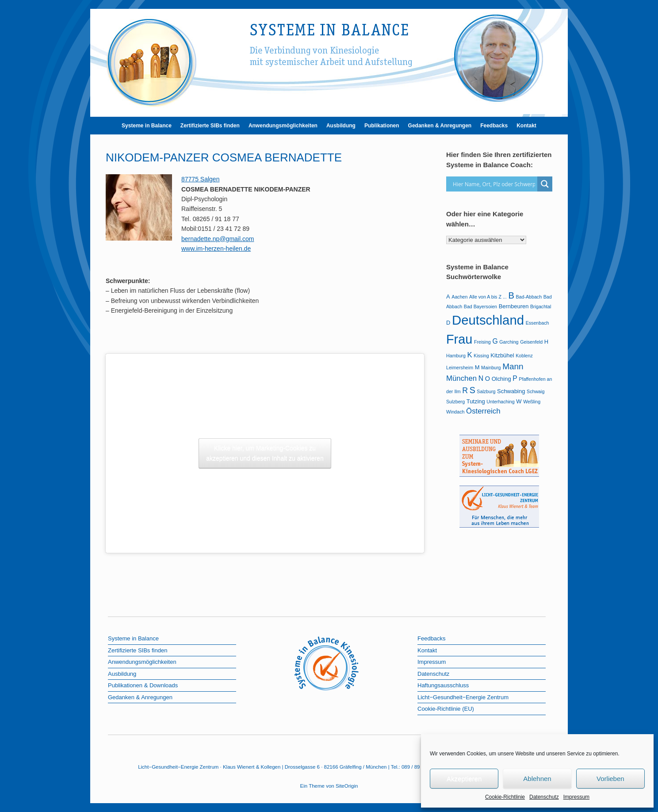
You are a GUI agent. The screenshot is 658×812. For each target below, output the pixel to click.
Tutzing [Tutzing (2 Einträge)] (476, 401)
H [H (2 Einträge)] (546, 342)
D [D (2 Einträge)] (448, 323)
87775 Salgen (200, 179)
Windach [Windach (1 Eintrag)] (455, 412)
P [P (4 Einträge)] (515, 378)
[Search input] (494, 184)
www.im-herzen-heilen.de (216, 249)
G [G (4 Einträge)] (495, 341)
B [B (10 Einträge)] (511, 295)
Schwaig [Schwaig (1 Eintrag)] (536, 391)
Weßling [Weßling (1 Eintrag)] (532, 402)
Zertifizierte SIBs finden (210, 126)
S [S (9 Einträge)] (472, 390)
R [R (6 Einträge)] (465, 391)
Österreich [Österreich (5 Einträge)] (483, 411)
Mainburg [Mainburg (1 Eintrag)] (491, 368)
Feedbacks (494, 126)
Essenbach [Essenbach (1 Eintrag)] (537, 323)
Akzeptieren (464, 779)
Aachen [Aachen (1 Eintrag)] (459, 297)
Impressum (576, 797)
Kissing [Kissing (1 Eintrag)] (481, 356)
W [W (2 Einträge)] (519, 401)
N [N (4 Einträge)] (481, 378)
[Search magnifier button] (545, 184)
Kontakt (526, 126)
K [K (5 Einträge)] (469, 355)
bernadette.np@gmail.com (218, 239)
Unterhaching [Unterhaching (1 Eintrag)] (500, 402)
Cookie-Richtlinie (505, 797)
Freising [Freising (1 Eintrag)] (482, 342)
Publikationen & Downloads (143, 685)
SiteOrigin (347, 786)
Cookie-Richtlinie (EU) (446, 709)
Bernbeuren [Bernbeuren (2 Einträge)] (514, 306)
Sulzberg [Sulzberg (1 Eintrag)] (455, 402)
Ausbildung (341, 126)
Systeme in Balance (147, 126)
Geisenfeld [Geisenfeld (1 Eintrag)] (531, 342)
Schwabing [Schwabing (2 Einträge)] (511, 391)
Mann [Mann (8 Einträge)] (513, 366)
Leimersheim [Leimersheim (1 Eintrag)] (460, 368)
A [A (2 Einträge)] (448, 297)
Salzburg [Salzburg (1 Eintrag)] (486, 391)
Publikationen (382, 126)
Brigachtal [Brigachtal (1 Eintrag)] (541, 306)
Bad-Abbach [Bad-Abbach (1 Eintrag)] (529, 297)
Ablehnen (537, 779)
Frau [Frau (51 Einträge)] (459, 339)
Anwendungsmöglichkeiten (283, 126)
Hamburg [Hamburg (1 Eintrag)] (456, 356)
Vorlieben (610, 779)
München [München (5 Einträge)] (461, 378)
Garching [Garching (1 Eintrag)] (509, 342)
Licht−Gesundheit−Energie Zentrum (463, 697)
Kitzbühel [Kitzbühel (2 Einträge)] (502, 355)
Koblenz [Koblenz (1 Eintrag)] (524, 356)
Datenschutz (544, 797)
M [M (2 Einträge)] (477, 367)
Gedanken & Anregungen (440, 126)
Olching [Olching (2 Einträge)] (501, 379)
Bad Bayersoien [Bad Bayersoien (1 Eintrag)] (480, 306)
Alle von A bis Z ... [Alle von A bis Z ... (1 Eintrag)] (488, 297)
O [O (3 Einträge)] (488, 379)
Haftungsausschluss (443, 685)
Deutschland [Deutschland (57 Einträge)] (488, 320)
